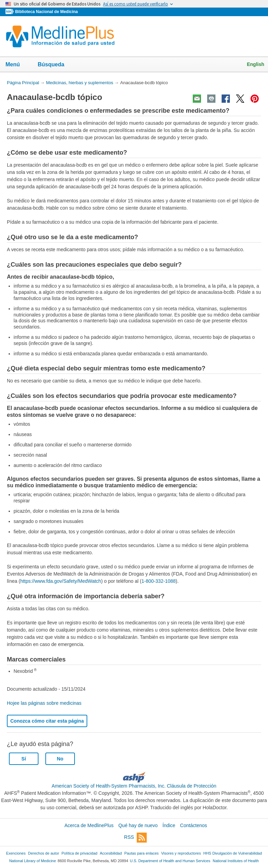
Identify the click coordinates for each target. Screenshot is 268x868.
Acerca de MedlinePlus (89, 825)
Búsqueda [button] (55, 66)
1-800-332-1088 (159, 581)
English (255, 64)
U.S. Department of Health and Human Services (170, 861)
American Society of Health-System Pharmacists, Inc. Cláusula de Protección (134, 786)
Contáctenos (194, 825)
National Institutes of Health (236, 861)
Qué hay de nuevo (138, 825)
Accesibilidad (111, 853)
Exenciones (16, 853)
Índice (169, 825)
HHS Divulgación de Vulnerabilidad (233, 853)
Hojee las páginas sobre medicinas (44, 703)
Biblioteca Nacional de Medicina (46, 12)
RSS (135, 838)
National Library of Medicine (33, 861)
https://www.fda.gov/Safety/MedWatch (61, 581)
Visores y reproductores (181, 853)
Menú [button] (17, 65)
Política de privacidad (79, 853)
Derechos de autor (44, 853)
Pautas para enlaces (142, 853)
